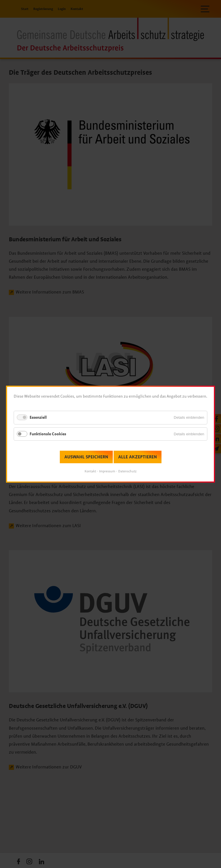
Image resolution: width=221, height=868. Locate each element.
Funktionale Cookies (48, 434)
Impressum (107, 471)
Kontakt (90, 471)
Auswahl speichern (86, 457)
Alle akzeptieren (138, 457)
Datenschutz (127, 471)
